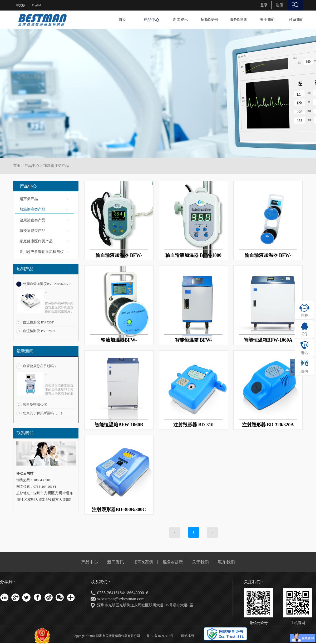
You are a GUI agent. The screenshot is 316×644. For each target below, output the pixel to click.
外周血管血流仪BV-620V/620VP (47, 284)
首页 (122, 20)
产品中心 (32, 166)
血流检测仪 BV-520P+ (39, 331)
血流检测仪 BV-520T (38, 322)
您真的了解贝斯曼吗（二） (43, 413)
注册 (279, 5)
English (37, 5)
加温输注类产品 (56, 166)
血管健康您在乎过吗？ (40, 366)
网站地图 (187, 636)
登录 (264, 5)
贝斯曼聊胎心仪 (35, 404)
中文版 (21, 5)
